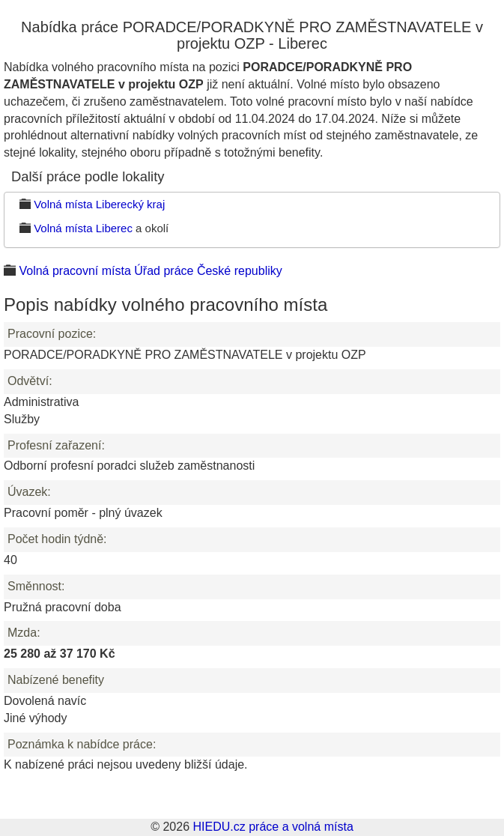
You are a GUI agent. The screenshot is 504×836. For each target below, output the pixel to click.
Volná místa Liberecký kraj (99, 204)
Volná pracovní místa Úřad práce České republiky (150, 271)
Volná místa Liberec (83, 228)
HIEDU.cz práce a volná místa (273, 827)
